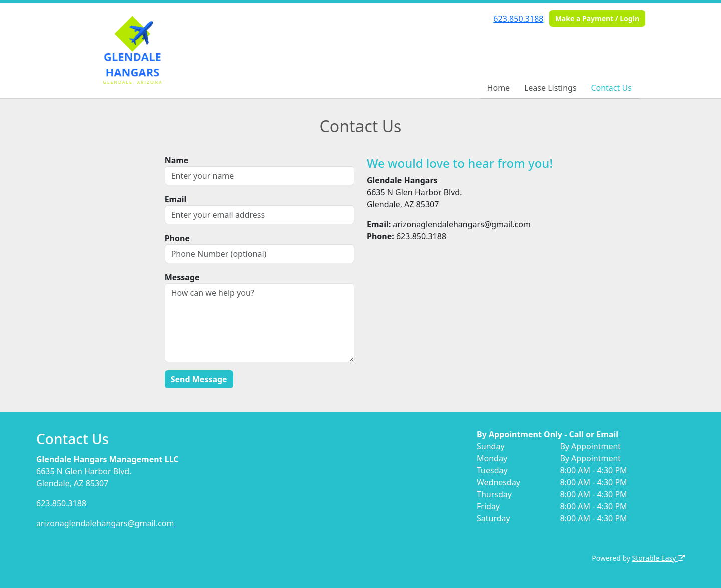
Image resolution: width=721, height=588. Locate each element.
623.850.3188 (518, 19)
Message (182, 277)
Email (176, 199)
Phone (177, 238)
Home (499, 88)
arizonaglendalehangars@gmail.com (105, 523)
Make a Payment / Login (597, 18)
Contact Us (611, 88)
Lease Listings (551, 88)
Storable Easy (659, 558)
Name (177, 160)
